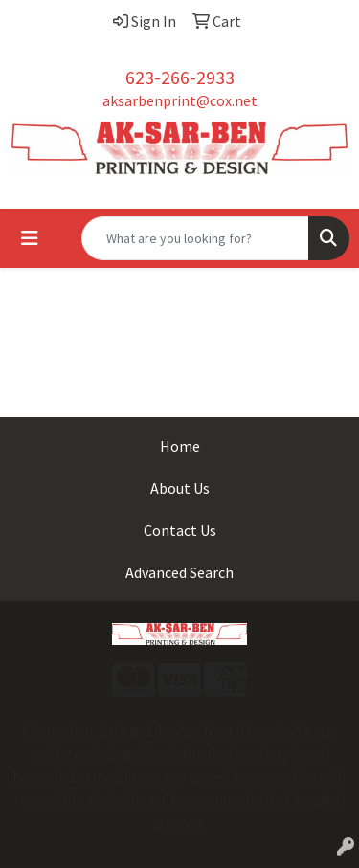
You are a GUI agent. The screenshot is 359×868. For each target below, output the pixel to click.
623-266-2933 (180, 77)
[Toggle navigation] (30, 238)
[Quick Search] (195, 238)
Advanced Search (179, 572)
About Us (180, 488)
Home (180, 446)
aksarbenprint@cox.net (180, 100)
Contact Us (180, 530)
